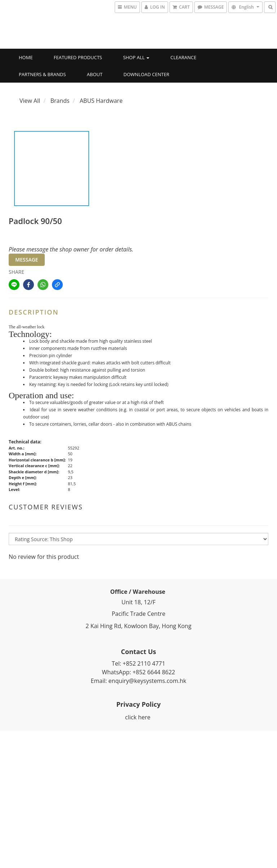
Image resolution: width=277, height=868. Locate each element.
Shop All (136, 57)
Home (26, 57)
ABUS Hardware (101, 101)
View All (30, 101)
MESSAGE (27, 260)
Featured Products (78, 57)
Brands (60, 101)
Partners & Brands (42, 74)
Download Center (146, 74)
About (95, 74)
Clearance (184, 57)
